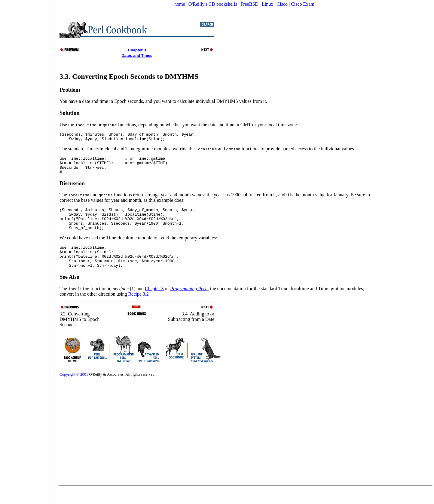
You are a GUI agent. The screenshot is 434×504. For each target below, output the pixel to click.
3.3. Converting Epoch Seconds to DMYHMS (129, 76)
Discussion (72, 189)
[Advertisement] (27, 250)
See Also (69, 291)
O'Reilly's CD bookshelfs (213, 4)
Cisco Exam (303, 4)
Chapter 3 (154, 303)
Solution (70, 113)
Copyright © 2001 (74, 389)
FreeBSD (249, 4)
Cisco (282, 4)
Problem (70, 90)
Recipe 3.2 (138, 308)
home (180, 4)
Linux (267, 4)
